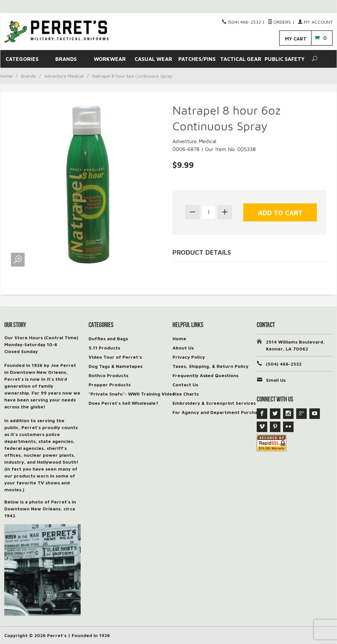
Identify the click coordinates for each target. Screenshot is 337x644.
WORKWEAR (110, 59)
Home (6, 76)
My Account (315, 22)
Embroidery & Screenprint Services (214, 403)
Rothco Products (108, 375)
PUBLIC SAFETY (285, 59)
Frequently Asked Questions (206, 375)
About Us (183, 348)
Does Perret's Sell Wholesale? (123, 403)
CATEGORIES (22, 59)
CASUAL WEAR (153, 59)
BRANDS (66, 59)
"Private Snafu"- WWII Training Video (132, 394)
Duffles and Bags (108, 338)
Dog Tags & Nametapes (116, 366)
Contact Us (185, 385)
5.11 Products (104, 348)
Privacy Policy (189, 357)
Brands (28, 76)
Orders (279, 22)
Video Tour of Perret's (115, 357)
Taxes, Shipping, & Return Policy (210, 366)
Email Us (276, 380)
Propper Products (110, 385)
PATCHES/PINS (197, 59)
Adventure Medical (64, 76)
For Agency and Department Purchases (219, 412)
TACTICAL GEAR (241, 59)
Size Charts (186, 394)
